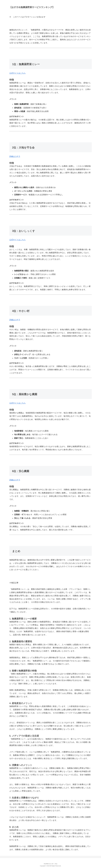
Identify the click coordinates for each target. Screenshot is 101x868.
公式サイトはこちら (17, 73)
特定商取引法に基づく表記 (51, 864)
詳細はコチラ (15, 156)
